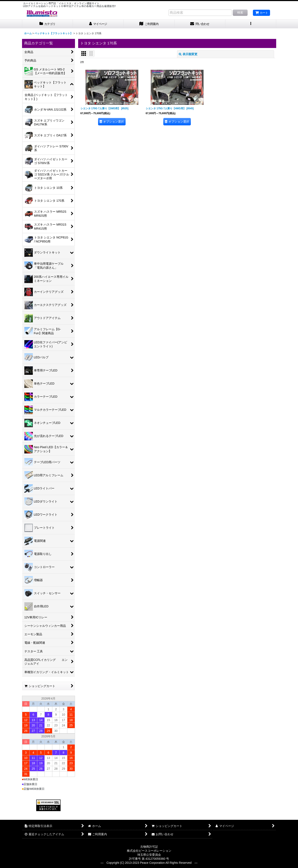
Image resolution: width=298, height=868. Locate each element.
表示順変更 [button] (188, 54)
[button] (251, 24)
